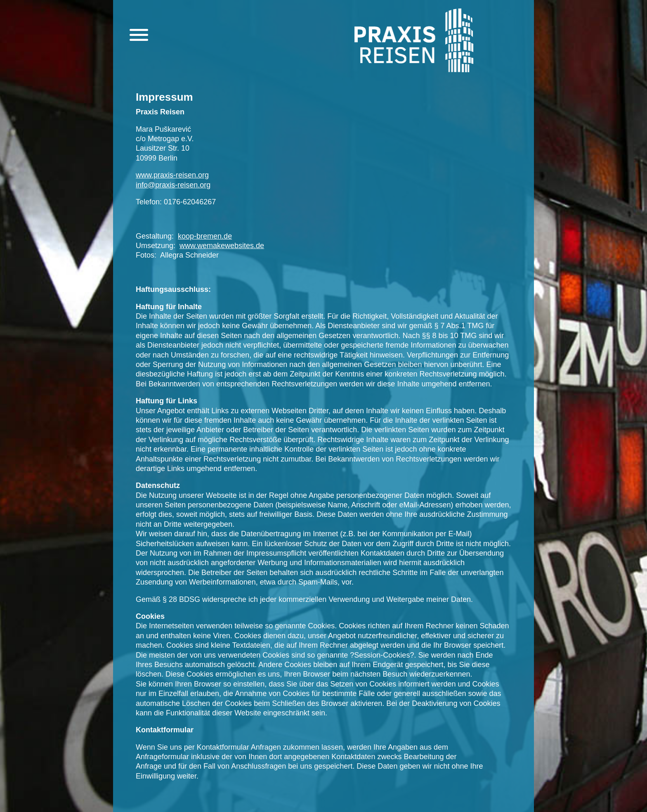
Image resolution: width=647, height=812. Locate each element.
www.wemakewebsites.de (222, 246)
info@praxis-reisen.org (173, 185)
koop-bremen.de (205, 236)
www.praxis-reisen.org (172, 175)
